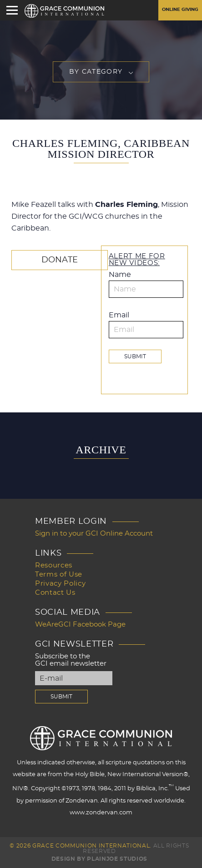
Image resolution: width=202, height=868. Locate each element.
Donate (60, 260)
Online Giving (180, 10)
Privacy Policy (60, 584)
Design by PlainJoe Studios (99, 859)
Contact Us (55, 593)
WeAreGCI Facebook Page (80, 625)
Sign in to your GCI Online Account (94, 534)
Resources (54, 565)
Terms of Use (59, 574)
